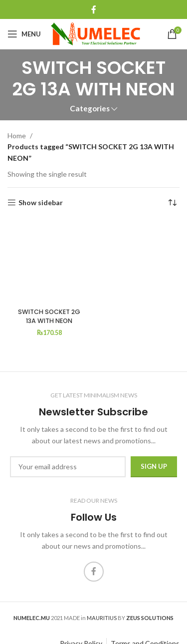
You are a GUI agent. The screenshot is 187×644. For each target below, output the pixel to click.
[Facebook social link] (93, 9)
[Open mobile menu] (24, 34)
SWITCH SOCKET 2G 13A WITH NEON (49, 316)
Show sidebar (41, 203)
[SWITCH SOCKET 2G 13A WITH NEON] (49, 262)
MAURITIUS (102, 618)
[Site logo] (95, 33)
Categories (90, 109)
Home (17, 136)
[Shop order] (172, 203)
